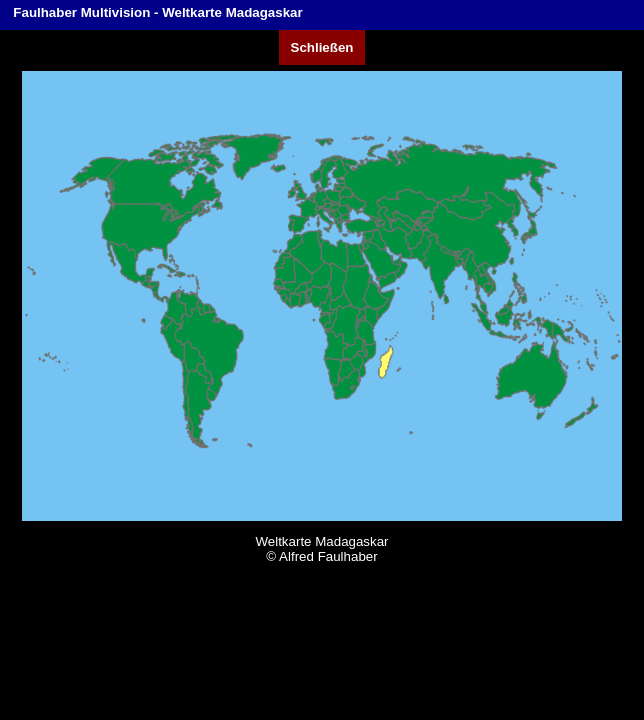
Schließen (321, 47)
